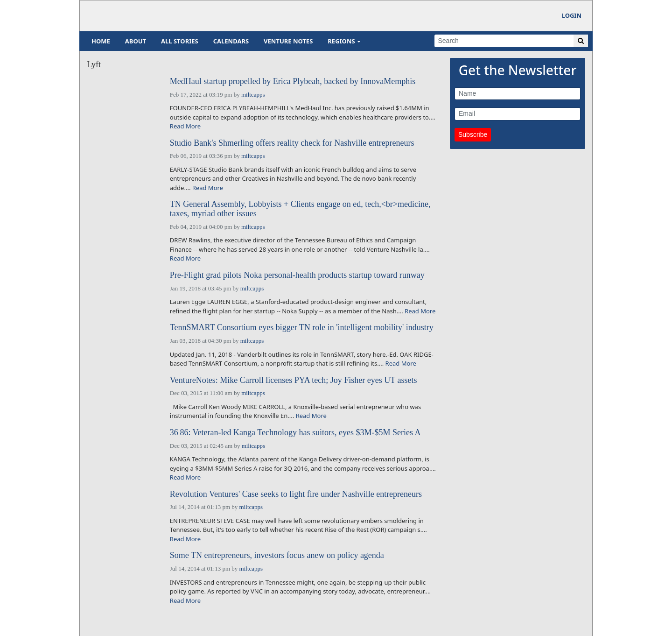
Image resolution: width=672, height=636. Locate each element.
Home (101, 41)
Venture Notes (288, 41)
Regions (341, 41)
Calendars (231, 41)
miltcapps (253, 95)
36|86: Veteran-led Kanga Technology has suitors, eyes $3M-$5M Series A (295, 433)
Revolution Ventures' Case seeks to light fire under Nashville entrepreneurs (296, 494)
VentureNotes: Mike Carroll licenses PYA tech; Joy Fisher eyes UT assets (294, 380)
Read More (185, 126)
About (136, 41)
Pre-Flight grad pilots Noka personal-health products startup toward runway (297, 275)
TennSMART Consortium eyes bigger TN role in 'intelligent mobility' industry (302, 328)
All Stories (180, 41)
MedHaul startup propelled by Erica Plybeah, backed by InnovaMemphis (293, 81)
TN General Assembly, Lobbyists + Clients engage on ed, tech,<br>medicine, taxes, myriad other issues (300, 209)
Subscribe (473, 134)
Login (572, 15)
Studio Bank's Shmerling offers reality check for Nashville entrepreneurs (292, 143)
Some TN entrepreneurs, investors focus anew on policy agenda (277, 555)
